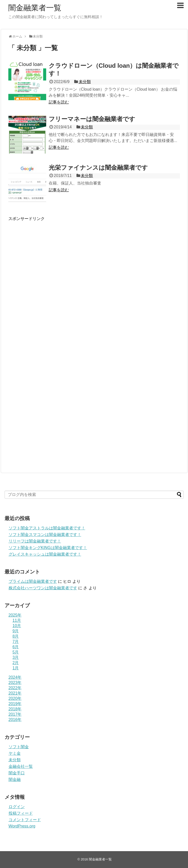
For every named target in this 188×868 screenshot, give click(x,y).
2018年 (15, 709)
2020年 (15, 698)
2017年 (15, 714)
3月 (16, 657)
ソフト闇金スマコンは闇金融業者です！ (45, 535)
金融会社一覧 (21, 766)
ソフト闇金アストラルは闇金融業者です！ (47, 528)
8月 (16, 636)
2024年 (15, 677)
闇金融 (15, 780)
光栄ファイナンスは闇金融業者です (98, 168)
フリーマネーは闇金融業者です (92, 119)
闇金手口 (17, 773)
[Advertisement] (61, 286)
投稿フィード (21, 813)
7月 (16, 642)
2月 (16, 663)
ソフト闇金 (19, 747)
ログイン (17, 807)
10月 (17, 626)
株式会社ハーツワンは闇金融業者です (43, 588)
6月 (16, 647)
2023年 (15, 683)
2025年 (15, 615)
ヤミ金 (15, 753)
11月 (17, 620)
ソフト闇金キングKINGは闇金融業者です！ (48, 548)
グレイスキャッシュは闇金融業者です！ (45, 554)
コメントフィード (25, 820)
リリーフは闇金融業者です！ (35, 541)
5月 (16, 652)
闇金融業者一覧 (35, 8)
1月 (16, 668)
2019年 (15, 704)
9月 (16, 631)
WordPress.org (22, 826)
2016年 (15, 720)
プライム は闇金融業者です (33, 581)
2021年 (15, 693)
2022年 (15, 688)
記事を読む (59, 102)
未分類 (85, 82)
